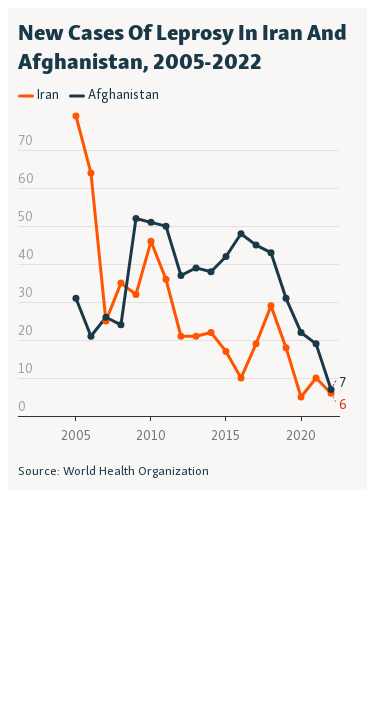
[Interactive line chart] (187, 249)
